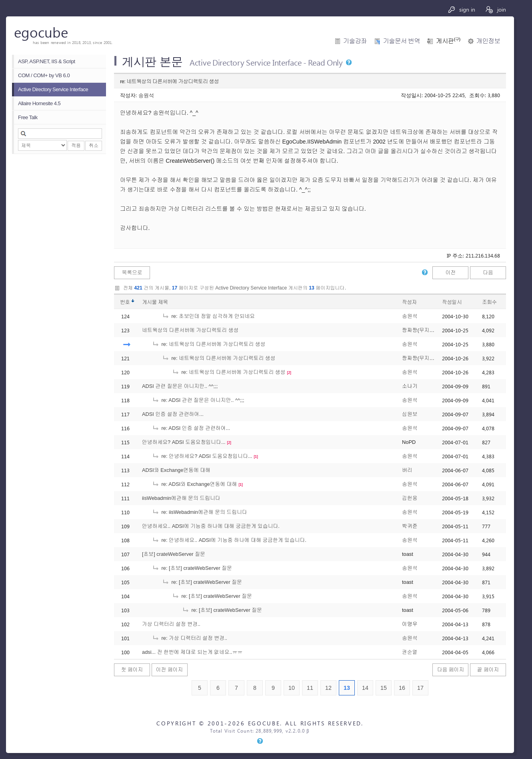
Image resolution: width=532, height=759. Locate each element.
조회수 (489, 302)
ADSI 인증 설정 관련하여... (173, 414)
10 (292, 688)
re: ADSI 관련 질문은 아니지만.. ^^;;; (198, 400)
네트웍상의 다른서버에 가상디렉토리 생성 (190, 330)
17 (420, 688)
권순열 (410, 652)
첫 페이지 (132, 670)
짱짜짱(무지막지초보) (427, 330)
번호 (125, 302)
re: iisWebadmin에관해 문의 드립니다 (200, 512)
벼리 (407, 470)
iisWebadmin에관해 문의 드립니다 (181, 498)
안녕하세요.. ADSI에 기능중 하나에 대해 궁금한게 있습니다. (211, 526)
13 (347, 688)
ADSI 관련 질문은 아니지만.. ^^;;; (180, 386)
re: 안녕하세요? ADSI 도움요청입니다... (202, 456)
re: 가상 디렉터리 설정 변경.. (190, 638)
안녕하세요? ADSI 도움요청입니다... (184, 442)
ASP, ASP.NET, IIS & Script (47, 61)
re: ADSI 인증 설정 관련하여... (191, 428)
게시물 (155, 302)
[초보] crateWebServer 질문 (174, 554)
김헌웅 (410, 498)
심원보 (410, 414)
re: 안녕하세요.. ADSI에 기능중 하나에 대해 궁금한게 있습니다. (229, 540)
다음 (488, 273)
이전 (451, 273)
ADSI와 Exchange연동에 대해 (176, 470)
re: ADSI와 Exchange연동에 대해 (194, 484)
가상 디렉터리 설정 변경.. (171, 624)
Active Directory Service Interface (53, 89)
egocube (41, 32)
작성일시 (452, 302)
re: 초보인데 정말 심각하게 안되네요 (208, 316)
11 (310, 688)
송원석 (146, 95)
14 (365, 688)
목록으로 (132, 273)
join (495, 9)
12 (328, 688)
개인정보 (488, 41)
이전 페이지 (170, 670)
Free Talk (28, 117)
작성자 (409, 302)
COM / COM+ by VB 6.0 (44, 75)
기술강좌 (355, 41)
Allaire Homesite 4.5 (39, 103)
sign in (461, 9)
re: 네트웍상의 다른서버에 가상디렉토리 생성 (209, 344)
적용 (76, 146)
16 (402, 688)
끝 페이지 (488, 670)
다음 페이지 (451, 670)
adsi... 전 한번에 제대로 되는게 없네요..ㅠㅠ (192, 652)
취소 (94, 146)
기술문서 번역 (401, 41)
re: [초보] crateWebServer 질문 (192, 568)
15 (384, 688)
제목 (163, 302)
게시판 (448, 41)
